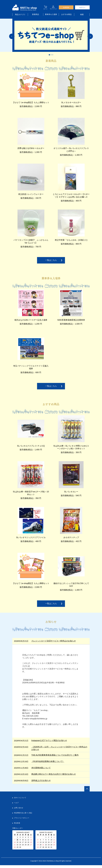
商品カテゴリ (20, 14)
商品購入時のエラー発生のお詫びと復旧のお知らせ (54, 777)
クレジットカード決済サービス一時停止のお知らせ (54, 644)
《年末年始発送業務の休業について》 (48, 764)
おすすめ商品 (66, 14)
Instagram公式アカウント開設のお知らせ (49, 743)
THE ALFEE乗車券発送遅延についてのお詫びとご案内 (55, 758)
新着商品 (36, 14)
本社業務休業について (41, 771)
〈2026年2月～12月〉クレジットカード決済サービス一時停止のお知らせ (59, 751)
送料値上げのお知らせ (41, 783)
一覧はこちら (51, 261)
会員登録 (66, 7)
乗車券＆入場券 (51, 14)
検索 (82, 14)
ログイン (82, 7)
